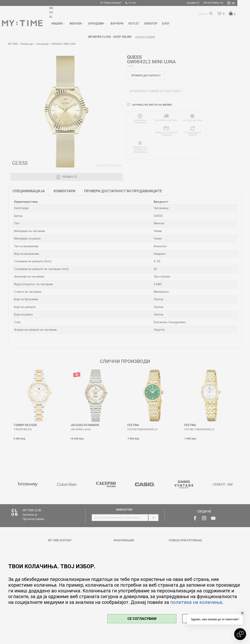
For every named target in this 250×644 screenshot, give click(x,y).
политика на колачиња (196, 602)
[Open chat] (240, 634)
